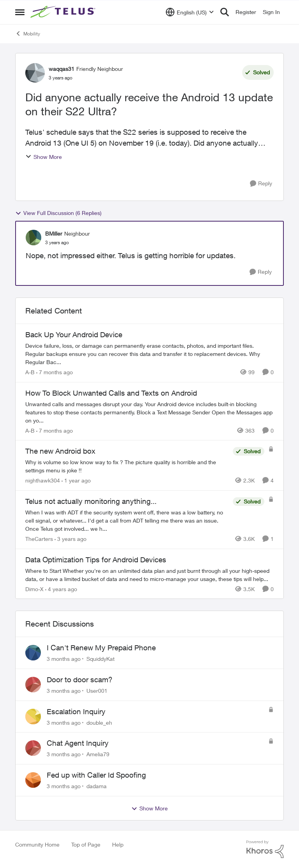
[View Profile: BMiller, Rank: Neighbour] (33, 238)
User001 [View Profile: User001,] (97, 691)
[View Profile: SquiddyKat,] (33, 653)
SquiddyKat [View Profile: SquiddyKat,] (100, 659)
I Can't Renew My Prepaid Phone (101, 648)
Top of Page (86, 844)
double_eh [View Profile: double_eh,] (99, 722)
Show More (44, 157)
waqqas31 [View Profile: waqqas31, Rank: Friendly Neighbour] (62, 69)
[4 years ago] (61, 589)
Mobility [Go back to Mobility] (28, 33)
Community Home (37, 844)
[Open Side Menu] (20, 12)
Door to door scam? (80, 680)
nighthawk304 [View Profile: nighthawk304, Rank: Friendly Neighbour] (43, 480)
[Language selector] (190, 12)
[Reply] (261, 184)
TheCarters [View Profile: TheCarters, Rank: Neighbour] (39, 539)
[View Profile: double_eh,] (33, 717)
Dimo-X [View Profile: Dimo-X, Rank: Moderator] (34, 589)
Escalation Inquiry (76, 711)
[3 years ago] (70, 539)
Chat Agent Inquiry (78, 743)
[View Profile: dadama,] (33, 780)
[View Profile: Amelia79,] (33, 748)
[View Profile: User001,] (33, 685)
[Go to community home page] (64, 12)
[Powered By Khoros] (265, 849)
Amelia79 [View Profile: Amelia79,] (98, 754)
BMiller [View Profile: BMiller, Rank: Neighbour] (54, 233)
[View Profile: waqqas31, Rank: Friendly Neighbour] (35, 73)
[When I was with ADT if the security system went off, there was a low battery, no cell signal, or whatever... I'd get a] (127, 520)
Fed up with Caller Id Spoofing (96, 775)
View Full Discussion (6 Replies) (58, 213)
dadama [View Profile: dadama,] (97, 786)
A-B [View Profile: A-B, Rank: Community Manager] (30, 372)
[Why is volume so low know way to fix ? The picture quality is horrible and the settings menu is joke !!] (127, 466)
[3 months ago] (64, 659)
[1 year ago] (76, 480)
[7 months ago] (55, 372)
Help (118, 844)
